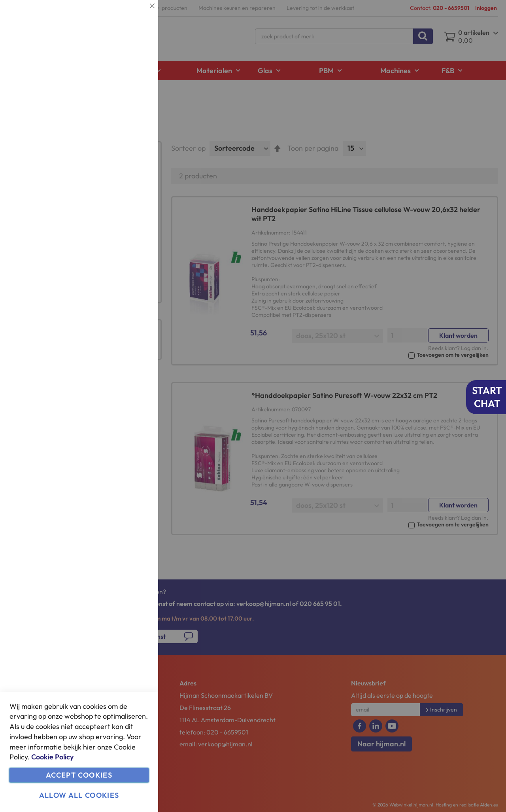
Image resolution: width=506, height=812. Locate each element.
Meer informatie (128, 81)
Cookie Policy (52, 757)
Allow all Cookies (79, 795)
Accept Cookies (79, 775)
